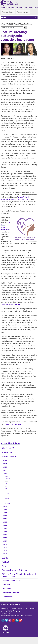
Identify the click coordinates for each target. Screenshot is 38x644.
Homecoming (8, 597)
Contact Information (11, 593)
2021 (24, 23)
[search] (12, 28)
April (6, 484)
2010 (5, 538)
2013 (5, 528)
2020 (5, 506)
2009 (5, 541)
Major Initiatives (9, 456)
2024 (5, 464)
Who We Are (7, 452)
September (8, 496)
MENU (4, 18)
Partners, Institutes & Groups (14, 570)
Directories (7, 589)
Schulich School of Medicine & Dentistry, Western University (18, 608)
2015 (5, 522)
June (6, 489)
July (6, 491)
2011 (5, 535)
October (7, 499)
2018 (5, 513)
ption (11, 304)
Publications (7, 562)
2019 (5, 509)
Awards (5, 566)
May (6, 486)
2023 (5, 467)
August (7, 494)
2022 (5, 470)
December (8, 503)
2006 (5, 551)
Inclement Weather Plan (12, 581)
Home (3, 23)
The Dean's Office (9, 448)
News (19, 23)
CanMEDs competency (13, 424)
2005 (5, 554)
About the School (11, 23)
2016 (5, 519)
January (7, 476)
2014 (5, 525)
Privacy (3, 616)
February (7, 479)
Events (5, 558)
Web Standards (11, 616)
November (8, 501)
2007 (5, 547)
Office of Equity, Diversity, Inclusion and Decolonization (19, 575)
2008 (5, 544)
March (29, 23)
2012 (5, 532)
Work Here (6, 585)
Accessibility (28, 616)
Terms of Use (20, 616)
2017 (5, 516)
